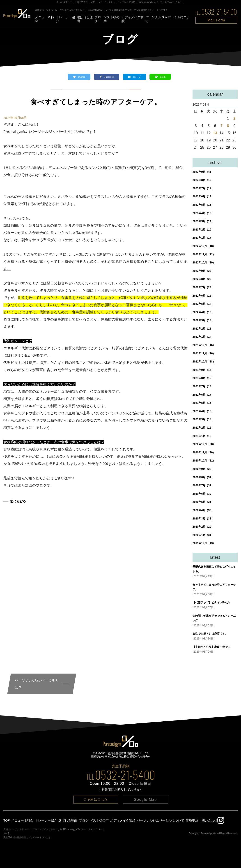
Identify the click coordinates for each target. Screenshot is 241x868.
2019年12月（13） (204, 543)
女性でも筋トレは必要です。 (210, 634)
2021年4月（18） (203, 411)
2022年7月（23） (203, 287)
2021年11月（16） (204, 353)
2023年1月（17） (203, 238)
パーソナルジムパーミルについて (168, 19)
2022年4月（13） (203, 312)
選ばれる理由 (85, 19)
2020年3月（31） (203, 519)
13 (215, 133)
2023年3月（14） (203, 221)
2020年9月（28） (203, 469)
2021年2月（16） (203, 428)
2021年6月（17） (203, 395)
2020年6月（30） (203, 494)
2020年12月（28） (204, 444)
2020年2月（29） (203, 527)
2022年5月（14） (203, 304)
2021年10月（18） (204, 362)
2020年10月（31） (204, 461)
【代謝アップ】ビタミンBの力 (211, 603)
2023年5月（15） (203, 205)
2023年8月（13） (203, 180)
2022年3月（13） (203, 320)
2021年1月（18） (203, 436)
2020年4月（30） (203, 510)
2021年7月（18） (203, 386)
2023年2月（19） (203, 230)
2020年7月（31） (203, 485)
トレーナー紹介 (65, 19)
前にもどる (18, 501)
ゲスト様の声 (112, 19)
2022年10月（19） (204, 263)
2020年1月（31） (203, 535)
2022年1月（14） (203, 337)
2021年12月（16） (204, 345)
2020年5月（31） (203, 502)
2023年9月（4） (202, 172)
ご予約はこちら (96, 799)
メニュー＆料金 (44, 19)
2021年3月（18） (203, 419)
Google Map (145, 800)
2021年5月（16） (203, 403)
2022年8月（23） (203, 279)
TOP (7, 820)
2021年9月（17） (203, 370)
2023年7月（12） (203, 188)
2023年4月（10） (203, 213)
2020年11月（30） (204, 452)
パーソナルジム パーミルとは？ (37, 684)
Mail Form (216, 20)
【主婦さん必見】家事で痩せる (211, 647)
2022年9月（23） (203, 271)
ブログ (98, 19)
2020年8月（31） (203, 477)
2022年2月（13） (203, 329)
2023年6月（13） (203, 196)
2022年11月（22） (204, 254)
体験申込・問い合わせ (202, 820)
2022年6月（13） (203, 296)
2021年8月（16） (203, 378)
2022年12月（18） (204, 246)
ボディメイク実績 (133, 19)
